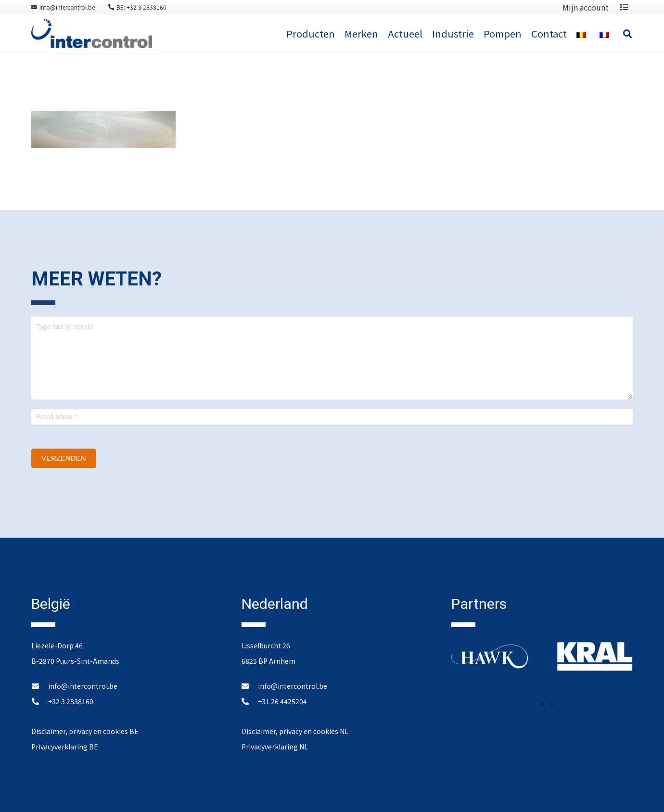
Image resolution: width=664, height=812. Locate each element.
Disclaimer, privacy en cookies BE (85, 731)
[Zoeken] (627, 34)
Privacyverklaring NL (275, 747)
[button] (533, 704)
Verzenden (64, 458)
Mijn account (586, 7)
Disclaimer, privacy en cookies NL (295, 731)
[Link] (92, 34)
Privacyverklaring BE (65, 747)
